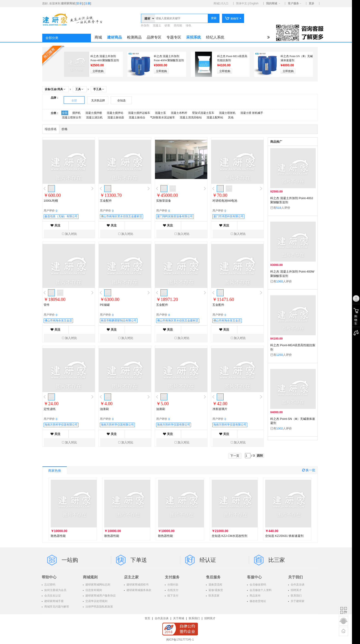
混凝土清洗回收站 (191, 117)
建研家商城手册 (54, 601)
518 (279, 208)
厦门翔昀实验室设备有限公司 (175, 216)
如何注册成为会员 (55, 590)
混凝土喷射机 (227, 113)
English (254, 3)
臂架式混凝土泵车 (203, 113)
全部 (74, 100)
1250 (280, 355)
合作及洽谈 (297, 585)
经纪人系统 (215, 37)
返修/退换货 (215, 590)
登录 (79, 3)
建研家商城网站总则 (97, 585)
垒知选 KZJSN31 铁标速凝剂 (284, 536)
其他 (231, 117)
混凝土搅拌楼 (94, 113)
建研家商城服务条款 (139, 590)
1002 (280, 428)
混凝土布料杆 (179, 113)
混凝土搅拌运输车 (139, 113)
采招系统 (194, 37)
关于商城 (179, 618)
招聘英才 (296, 590)
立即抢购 (98, 71)
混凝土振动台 (137, 117)
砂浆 (167, 25)
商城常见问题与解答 (56, 607)
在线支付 (173, 590)
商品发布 (255, 596)
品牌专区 (154, 37)
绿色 (188, 25)
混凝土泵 (160, 113)
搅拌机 (76, 113)
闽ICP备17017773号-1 (180, 640)
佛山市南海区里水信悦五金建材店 (121, 216)
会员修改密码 (257, 585)
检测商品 (134, 37)
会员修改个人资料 (260, 590)
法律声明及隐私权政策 (99, 607)
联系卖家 (214, 596)
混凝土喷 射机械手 (252, 113)
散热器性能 (58, 536)
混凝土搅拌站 (115, 113)
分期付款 (173, 585)
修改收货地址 (257, 601)
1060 (280, 281)
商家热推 (55, 471)
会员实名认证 (52, 596)
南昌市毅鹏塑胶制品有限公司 (119, 321)
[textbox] (181, 18)
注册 (87, 3)
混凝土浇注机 (94, 117)
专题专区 (174, 37)
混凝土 (157, 25)
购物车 (232, 19)
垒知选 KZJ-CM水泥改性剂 (229, 536)
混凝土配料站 (215, 117)
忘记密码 (49, 585)
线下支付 (173, 596)
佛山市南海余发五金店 (58, 321)
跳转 (260, 456)
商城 (98, 37)
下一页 (235, 456)
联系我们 (296, 596)
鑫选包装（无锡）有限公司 (61, 216)
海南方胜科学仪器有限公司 (61, 425)
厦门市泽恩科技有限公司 (228, 216)
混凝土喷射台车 (72, 117)
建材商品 (115, 37)
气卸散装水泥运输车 (163, 117)
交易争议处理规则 (96, 601)
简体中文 (242, 3)
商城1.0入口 (221, 3)
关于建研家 (297, 601)
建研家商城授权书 (137, 585)
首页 (147, 618)
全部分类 (52, 38)
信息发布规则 (93, 590)
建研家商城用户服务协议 (100, 596)
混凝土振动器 (116, 117)
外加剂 (145, 25)
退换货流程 (215, 585)
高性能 (178, 25)
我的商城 (272, 3)
